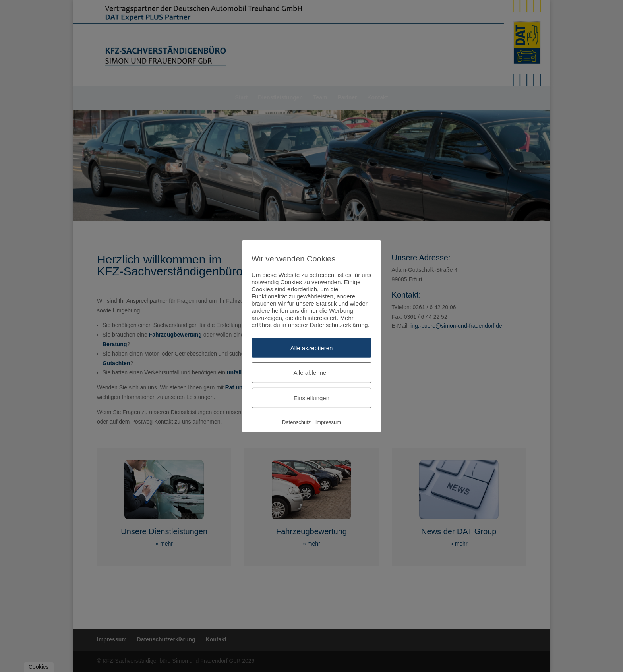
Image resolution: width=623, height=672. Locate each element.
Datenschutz (296, 422)
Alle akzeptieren (312, 348)
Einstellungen (311, 398)
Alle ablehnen (312, 373)
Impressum (328, 422)
